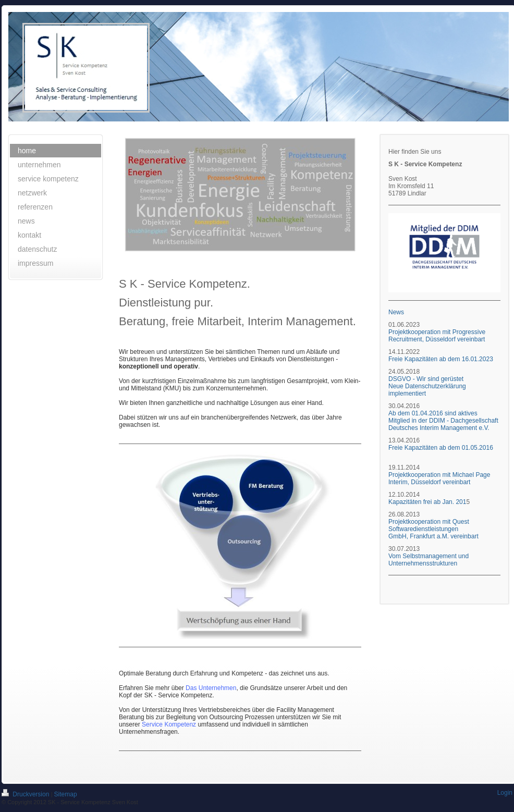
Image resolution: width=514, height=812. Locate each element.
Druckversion (26, 794)
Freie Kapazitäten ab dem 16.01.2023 (442, 359)
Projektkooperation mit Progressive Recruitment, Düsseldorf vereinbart (437, 336)
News (396, 312)
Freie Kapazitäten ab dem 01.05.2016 (441, 448)
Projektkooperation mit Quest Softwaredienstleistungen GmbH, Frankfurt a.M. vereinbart (433, 529)
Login (505, 793)
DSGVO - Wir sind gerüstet (426, 379)
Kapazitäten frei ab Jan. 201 (427, 502)
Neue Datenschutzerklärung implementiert (427, 390)
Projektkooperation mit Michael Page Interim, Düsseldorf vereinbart (439, 478)
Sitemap (66, 794)
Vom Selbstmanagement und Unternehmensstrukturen (429, 560)
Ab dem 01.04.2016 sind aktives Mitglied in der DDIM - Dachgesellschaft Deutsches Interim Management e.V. (443, 421)
